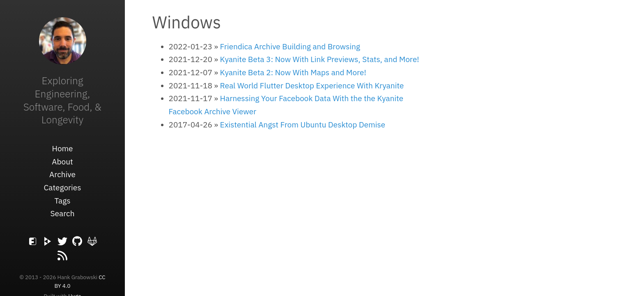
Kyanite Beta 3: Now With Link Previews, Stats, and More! (320, 59)
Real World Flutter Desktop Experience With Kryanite (312, 86)
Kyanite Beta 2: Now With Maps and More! (293, 72)
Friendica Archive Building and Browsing (290, 46)
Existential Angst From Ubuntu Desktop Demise (303, 125)
